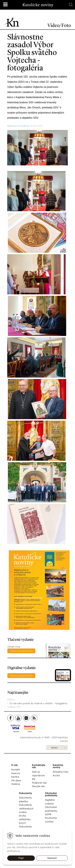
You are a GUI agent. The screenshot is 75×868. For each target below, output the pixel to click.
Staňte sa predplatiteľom (21, 651)
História (16, 784)
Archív (54, 748)
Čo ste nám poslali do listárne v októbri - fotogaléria (38, 703)
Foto (10, 700)
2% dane (16, 780)
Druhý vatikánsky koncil (25, 819)
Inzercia (16, 773)
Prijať (21, 858)
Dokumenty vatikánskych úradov (26, 809)
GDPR (48, 814)
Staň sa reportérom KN (38, 775)
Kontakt (15, 770)
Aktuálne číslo (61, 772)
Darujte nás (38, 786)
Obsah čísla (14, 647)
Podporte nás (39, 783)
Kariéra (15, 777)
